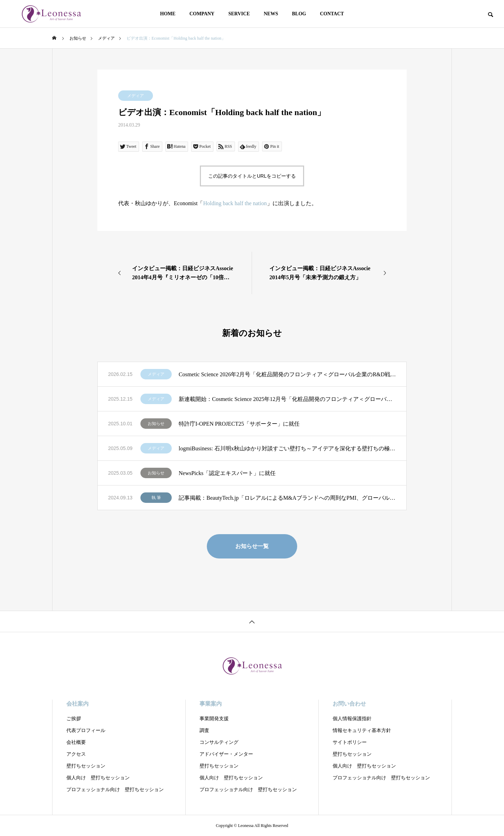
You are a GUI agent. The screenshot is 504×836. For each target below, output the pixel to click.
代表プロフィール (86, 730)
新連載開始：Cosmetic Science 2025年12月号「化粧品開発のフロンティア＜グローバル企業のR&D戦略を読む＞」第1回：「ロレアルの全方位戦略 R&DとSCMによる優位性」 (287, 399)
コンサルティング (219, 742)
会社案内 (78, 704)
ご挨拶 (74, 719)
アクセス (76, 754)
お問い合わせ (349, 704)
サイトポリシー (350, 742)
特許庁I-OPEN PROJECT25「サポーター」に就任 (239, 424)
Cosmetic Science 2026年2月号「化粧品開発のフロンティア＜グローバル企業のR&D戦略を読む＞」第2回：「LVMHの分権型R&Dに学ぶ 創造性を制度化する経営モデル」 (287, 374)
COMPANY (202, 14)
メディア (136, 96)
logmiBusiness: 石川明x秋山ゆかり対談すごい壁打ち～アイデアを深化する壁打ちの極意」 (287, 448)
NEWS (271, 14)
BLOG (299, 14)
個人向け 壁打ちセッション (98, 778)
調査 (204, 730)
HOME (168, 14)
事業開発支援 (214, 719)
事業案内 (211, 704)
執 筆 (156, 498)
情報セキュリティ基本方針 (362, 730)
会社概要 (76, 742)
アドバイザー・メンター (226, 754)
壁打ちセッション (86, 766)
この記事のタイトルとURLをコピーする (252, 176)
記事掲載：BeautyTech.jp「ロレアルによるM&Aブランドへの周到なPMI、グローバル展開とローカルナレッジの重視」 (287, 498)
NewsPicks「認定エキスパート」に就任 (227, 473)
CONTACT (332, 14)
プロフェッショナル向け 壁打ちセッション (115, 790)
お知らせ (156, 424)
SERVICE (239, 14)
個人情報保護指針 (352, 719)
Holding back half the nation (235, 203)
